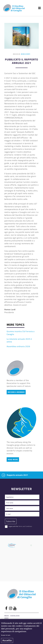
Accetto (7, 640)
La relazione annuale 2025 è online (19, 340)
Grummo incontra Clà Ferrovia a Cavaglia (21, 333)
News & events (26, 54)
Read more (13, 459)
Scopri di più (6, 635)
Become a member (16, 392)
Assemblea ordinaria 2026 (18, 346)
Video (6, 618)
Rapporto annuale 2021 (15, 475)
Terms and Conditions (25, 526)
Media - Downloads (12, 616)
